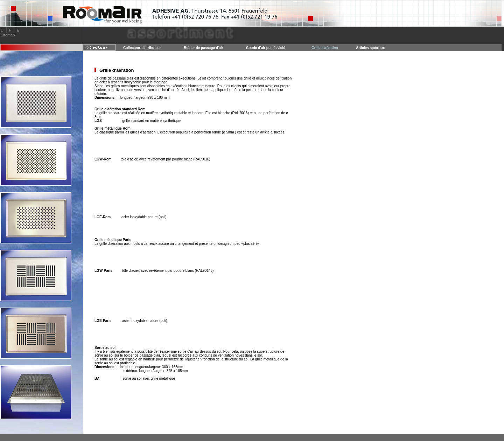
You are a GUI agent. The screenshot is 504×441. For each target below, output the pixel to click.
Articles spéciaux (370, 48)
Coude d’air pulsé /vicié (266, 48)
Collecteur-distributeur (142, 48)
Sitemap (8, 35)
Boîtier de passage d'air (203, 48)
